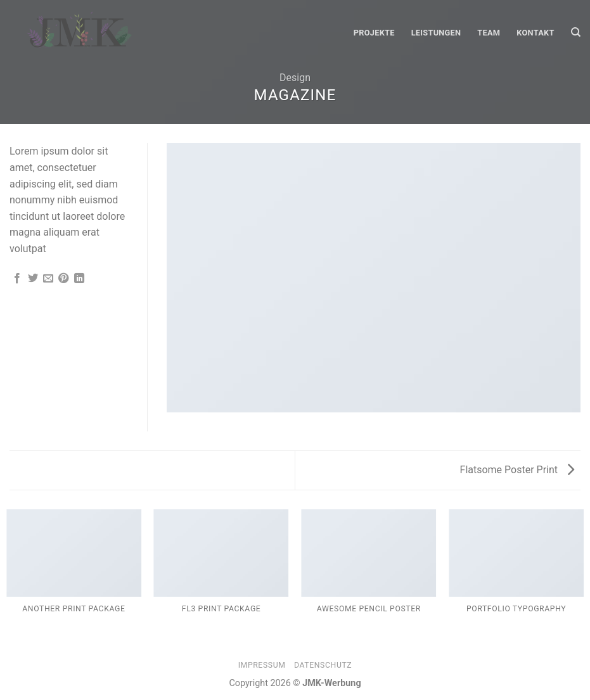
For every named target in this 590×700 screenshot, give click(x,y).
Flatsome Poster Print (517, 470)
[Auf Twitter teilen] (33, 279)
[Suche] (576, 32)
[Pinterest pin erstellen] (63, 279)
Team (489, 33)
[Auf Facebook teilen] (17, 279)
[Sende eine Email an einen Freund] (48, 279)
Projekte (374, 33)
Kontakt (535, 33)
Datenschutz (323, 665)
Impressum (262, 665)
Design (295, 78)
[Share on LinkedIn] (79, 279)
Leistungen (436, 33)
